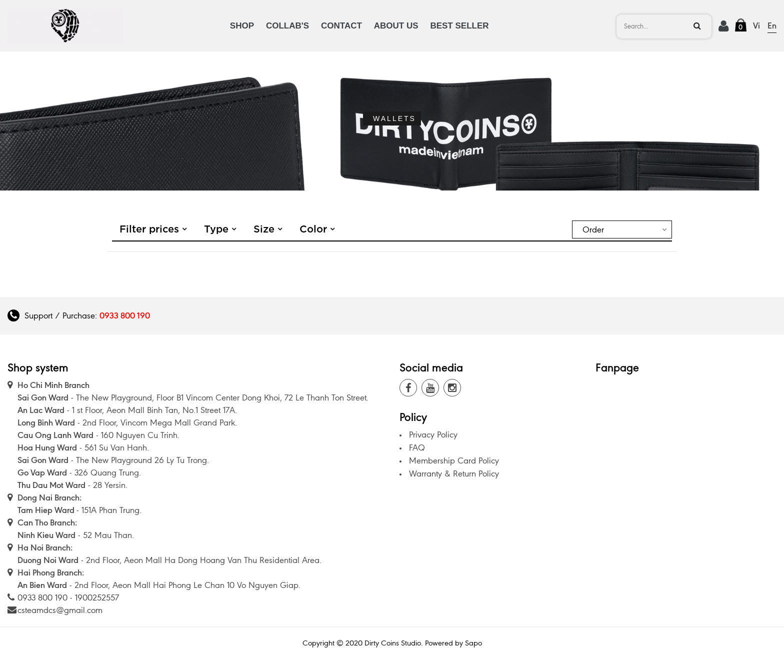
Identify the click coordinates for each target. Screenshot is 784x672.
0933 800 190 (125, 315)
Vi (756, 25)
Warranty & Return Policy (454, 473)
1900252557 (97, 597)
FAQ (417, 447)
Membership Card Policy (454, 460)
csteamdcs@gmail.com (60, 610)
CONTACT (341, 26)
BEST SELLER (459, 26)
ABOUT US (396, 26)
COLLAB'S (287, 26)
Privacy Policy (433, 434)
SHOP (242, 26)
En (772, 25)
